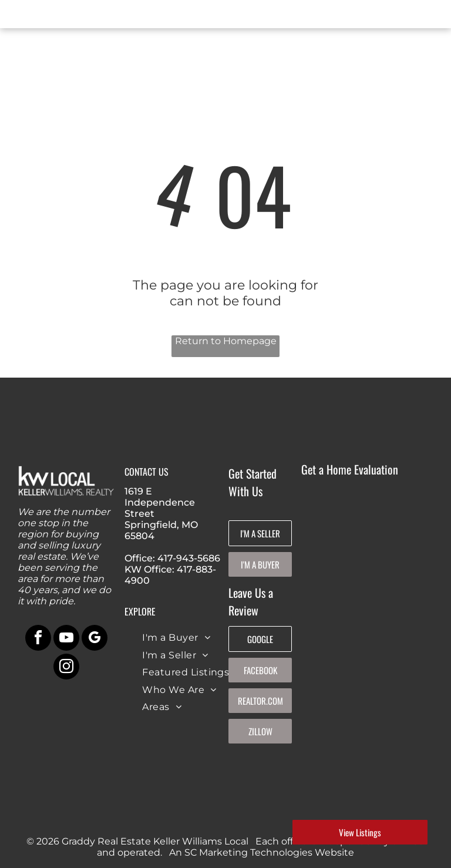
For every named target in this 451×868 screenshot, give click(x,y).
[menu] (26, 16)
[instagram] (66, 668)
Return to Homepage (226, 341)
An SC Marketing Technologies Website (262, 852)
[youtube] (66, 639)
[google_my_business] (95, 639)
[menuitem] (176, 637)
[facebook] (38, 639)
